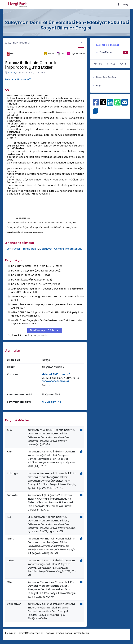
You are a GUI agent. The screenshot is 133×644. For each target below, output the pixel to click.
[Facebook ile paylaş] (96, 104)
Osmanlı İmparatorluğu (68, 249)
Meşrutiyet (46, 249)
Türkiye (46, 385)
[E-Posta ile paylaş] (125, 104)
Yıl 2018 (12, 73)
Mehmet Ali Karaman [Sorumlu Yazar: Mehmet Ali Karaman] (56, 374)
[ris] (60, 54)
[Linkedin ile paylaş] (110, 104)
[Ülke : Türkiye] (46, 385)
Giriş (126, 4)
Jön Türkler (14, 249)
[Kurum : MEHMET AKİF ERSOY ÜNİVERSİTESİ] (61, 378)
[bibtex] (49, 54)
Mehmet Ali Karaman (18, 79)
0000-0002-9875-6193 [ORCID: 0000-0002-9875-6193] (55, 382)
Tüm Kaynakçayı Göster (43, 330)
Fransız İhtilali (30, 249)
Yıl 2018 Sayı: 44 (51, 402)
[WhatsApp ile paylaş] (117, 104)
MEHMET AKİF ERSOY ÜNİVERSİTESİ (61, 378)
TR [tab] (81, 43)
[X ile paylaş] (103, 102)
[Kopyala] (81, 430)
